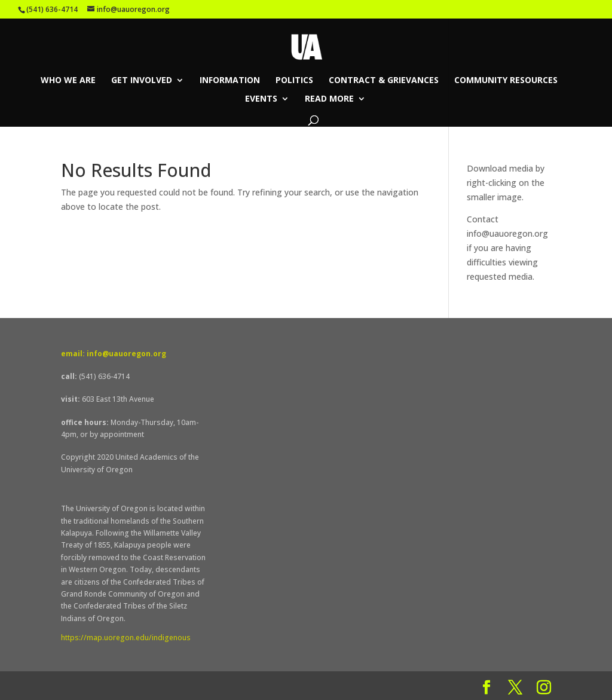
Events (261, 99)
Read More (329, 99)
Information (230, 81)
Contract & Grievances (384, 81)
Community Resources (506, 81)
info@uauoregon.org (507, 233)
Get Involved (142, 81)
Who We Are (68, 81)
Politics (294, 81)
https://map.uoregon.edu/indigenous (126, 638)
